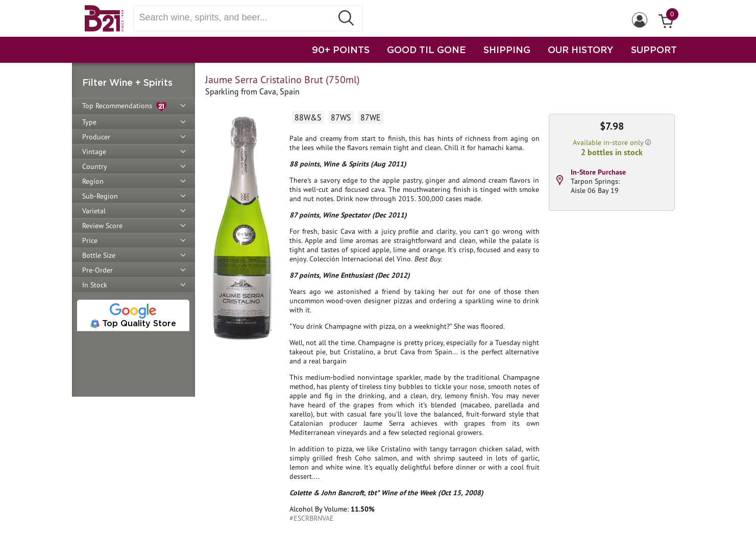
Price (90, 240)
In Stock (95, 285)
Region (93, 181)
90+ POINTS (341, 50)
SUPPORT (654, 50)
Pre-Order (97, 270)
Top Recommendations (124, 106)
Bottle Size (99, 255)
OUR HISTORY (581, 50)
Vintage (94, 152)
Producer (96, 137)
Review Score (102, 226)
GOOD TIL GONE (426, 50)
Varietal (94, 211)
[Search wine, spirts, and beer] (236, 18)
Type (89, 122)
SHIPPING (507, 50)
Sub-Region (100, 196)
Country (95, 166)
